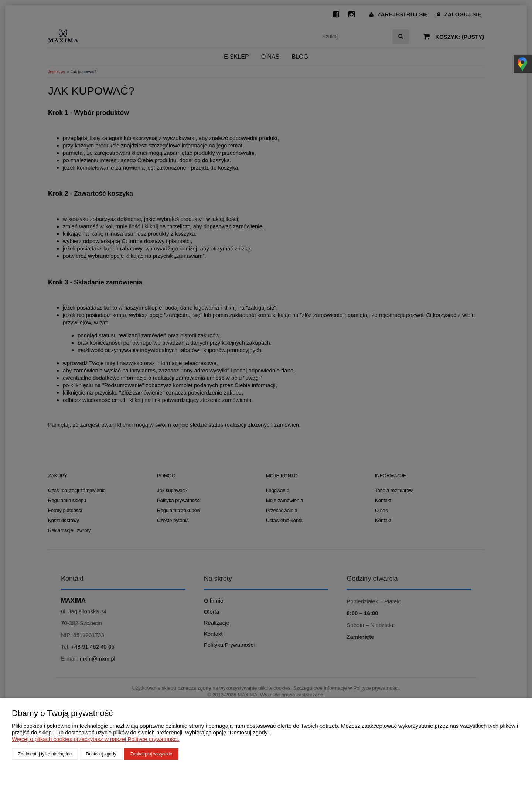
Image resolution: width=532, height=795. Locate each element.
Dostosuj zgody (101, 754)
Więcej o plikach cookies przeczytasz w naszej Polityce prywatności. (96, 739)
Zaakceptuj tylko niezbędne (45, 754)
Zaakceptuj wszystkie (151, 754)
